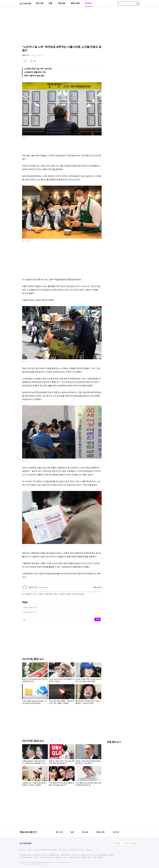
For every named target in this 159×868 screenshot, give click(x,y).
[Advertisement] (79, 26)
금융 (50, 3)
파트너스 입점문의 (131, 843)
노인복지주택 (48, 594)
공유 (35, 61)
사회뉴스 (56, 594)
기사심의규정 (63, 850)
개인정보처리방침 (40, 850)
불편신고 (90, 850)
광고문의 (117, 843)
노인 (35, 594)
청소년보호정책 (52, 850)
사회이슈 (63, 594)
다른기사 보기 (97, 587)
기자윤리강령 (73, 850)
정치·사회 (40, 3)
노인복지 (40, 594)
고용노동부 (28, 594)
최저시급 (75, 594)
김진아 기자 (26, 55)
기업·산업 (61, 3)
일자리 (69, 594)
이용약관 (30, 850)
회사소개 (22, 850)
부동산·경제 (75, 3)
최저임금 (82, 594)
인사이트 (89, 3)
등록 (97, 619)
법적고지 (82, 850)
